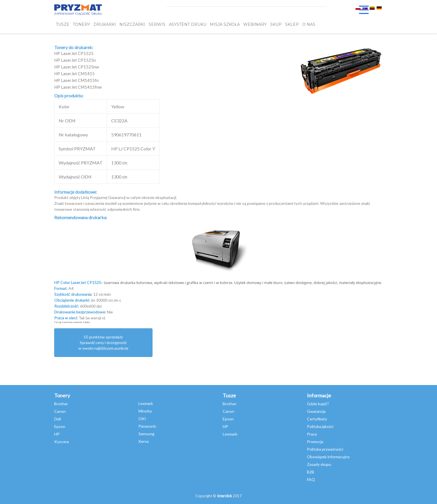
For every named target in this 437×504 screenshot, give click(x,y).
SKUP (276, 24)
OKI (142, 419)
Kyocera (62, 442)
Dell (58, 419)
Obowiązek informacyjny (328, 457)
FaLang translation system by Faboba (72, 322)
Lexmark (146, 403)
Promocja (315, 442)
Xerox (144, 441)
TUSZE (63, 24)
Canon (60, 411)
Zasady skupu (319, 464)
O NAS (309, 24)
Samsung (146, 434)
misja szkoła (225, 24)
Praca (312, 434)
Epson (60, 426)
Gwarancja (316, 411)
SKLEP (292, 24)
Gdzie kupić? (318, 404)
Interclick (225, 496)
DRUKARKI (105, 24)
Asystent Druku (188, 24)
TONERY (81, 24)
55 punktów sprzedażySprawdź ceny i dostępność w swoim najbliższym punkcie (103, 343)
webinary (255, 24)
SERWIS (157, 24)
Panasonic (147, 426)
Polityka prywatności (325, 449)
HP (57, 434)
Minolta (145, 411)
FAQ (311, 479)
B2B (311, 472)
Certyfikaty (317, 419)
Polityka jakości (320, 426)
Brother (61, 404)
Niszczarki (132, 24)
